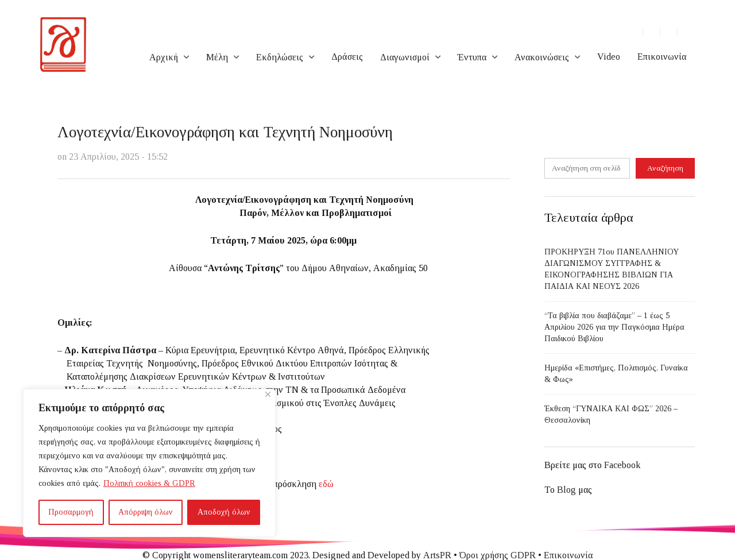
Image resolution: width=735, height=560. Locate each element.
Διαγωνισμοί (405, 57)
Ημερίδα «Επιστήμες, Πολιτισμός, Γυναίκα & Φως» (616, 374)
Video (609, 57)
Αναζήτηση (665, 168)
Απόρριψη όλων (146, 512)
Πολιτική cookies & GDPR (149, 483)
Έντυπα (472, 57)
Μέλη (217, 57)
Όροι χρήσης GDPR (498, 555)
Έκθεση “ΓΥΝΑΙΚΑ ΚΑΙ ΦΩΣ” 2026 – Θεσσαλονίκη (611, 414)
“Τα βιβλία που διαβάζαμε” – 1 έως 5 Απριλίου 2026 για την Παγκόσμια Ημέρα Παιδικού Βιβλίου (614, 327)
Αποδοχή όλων (224, 512)
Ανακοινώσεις (542, 57)
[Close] (268, 394)
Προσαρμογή (71, 512)
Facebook (622, 465)
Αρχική (164, 57)
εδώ (326, 484)
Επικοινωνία (662, 57)
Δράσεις (347, 57)
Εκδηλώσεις (280, 57)
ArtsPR (437, 555)
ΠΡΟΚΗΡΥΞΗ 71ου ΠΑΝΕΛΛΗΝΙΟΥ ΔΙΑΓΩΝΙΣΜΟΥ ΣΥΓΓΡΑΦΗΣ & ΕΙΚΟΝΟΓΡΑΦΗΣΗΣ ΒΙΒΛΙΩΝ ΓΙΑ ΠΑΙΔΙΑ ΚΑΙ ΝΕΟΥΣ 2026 (612, 269)
